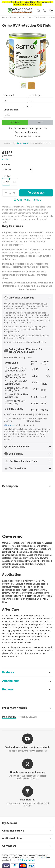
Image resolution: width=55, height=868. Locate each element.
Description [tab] (27, 486)
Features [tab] (27, 672)
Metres (14, 122)
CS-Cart (43, 857)
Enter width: (9, 95)
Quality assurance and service (27, 772)
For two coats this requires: (27, 136)
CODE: (32, 143)
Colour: (6, 165)
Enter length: (35, 95)
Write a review (21, 143)
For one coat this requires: (27, 132)
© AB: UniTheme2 (27, 860)
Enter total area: (11, 110)
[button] (37, 200)
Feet (41, 122)
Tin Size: (6, 176)
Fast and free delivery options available (27, 747)
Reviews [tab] (27, 690)
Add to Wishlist (22, 200)
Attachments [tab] (27, 681)
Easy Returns (27, 800)
